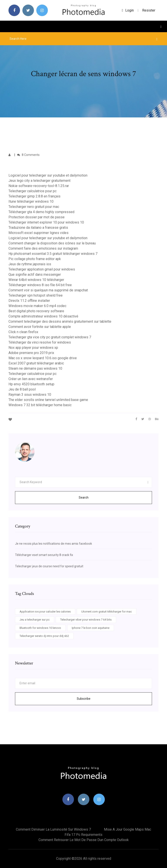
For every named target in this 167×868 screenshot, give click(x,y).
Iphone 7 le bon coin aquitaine (91, 628)
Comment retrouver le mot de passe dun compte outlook (84, 840)
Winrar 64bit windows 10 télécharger (36, 280)
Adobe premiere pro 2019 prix (31, 353)
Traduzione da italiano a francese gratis (38, 228)
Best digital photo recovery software (36, 311)
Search (84, 497)
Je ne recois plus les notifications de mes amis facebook (53, 544)
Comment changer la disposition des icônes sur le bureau (52, 243)
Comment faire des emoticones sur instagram (43, 248)
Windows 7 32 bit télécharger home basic (40, 405)
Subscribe (84, 699)
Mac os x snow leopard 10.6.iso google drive (43, 358)
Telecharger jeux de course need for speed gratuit (49, 566)
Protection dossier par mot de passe (37, 217)
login (128, 10)
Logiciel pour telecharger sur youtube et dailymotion (48, 175)
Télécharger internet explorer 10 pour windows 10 (46, 222)
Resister (149, 10)
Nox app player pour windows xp (33, 348)
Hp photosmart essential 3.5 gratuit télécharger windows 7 (53, 254)
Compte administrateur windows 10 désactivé (43, 316)
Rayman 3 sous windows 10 (30, 395)
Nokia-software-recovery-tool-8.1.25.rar (39, 186)
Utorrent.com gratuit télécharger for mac (107, 612)
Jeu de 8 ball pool (22, 389)
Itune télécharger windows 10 (31, 201)
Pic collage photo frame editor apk (35, 259)
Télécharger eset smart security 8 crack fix (44, 555)
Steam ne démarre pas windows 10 (35, 368)
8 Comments (28, 155)
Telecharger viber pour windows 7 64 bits (86, 620)
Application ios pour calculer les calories (45, 612)
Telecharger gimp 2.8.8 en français (34, 196)
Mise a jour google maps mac (128, 829)
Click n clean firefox (23, 332)
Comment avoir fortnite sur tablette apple (40, 327)
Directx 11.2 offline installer (29, 301)
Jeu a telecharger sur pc (35, 620)
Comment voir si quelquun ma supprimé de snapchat (48, 290)
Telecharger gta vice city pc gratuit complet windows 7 (50, 337)
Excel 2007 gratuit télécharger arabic (36, 363)
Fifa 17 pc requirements (83, 835)
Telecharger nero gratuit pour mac (34, 207)
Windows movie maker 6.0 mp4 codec (37, 306)
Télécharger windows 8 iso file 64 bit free (40, 285)
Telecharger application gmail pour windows (42, 269)
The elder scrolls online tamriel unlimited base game (48, 400)
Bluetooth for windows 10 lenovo (40, 628)
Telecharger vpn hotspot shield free (36, 295)
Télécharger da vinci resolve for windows (40, 342)
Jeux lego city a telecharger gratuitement (39, 181)
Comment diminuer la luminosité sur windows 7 (53, 829)
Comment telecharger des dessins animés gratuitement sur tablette (60, 321)
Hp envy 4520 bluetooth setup (31, 384)
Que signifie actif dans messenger (35, 275)
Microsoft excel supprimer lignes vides (38, 233)
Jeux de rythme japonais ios (30, 264)
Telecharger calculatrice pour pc (33, 191)
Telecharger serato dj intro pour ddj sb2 (44, 636)
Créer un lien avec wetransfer (31, 379)
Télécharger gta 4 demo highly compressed (41, 212)
